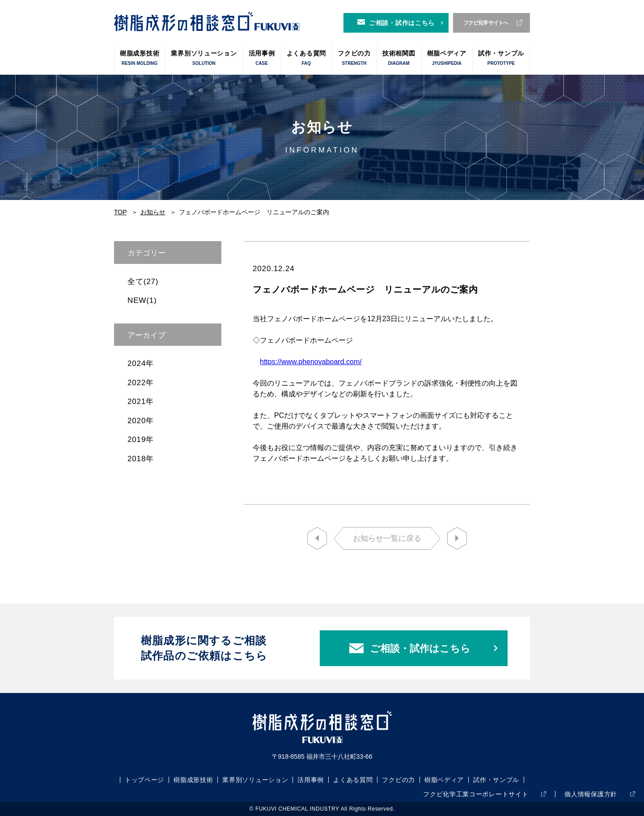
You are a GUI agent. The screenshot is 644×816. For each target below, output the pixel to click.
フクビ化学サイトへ (486, 23)
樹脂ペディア (447, 58)
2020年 (141, 421)
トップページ (144, 780)
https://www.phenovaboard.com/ (311, 362)
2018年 (141, 459)
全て (143, 282)
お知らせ (153, 212)
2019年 (141, 440)
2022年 (141, 383)
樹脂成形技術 (140, 58)
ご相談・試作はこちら (402, 23)
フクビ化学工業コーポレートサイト (476, 794)
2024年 (141, 363)
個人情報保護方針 (591, 794)
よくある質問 (306, 58)
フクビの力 (354, 58)
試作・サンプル (501, 58)
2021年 (141, 402)
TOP (121, 212)
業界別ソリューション (204, 58)
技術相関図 (399, 58)
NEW (142, 300)
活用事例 (262, 58)
